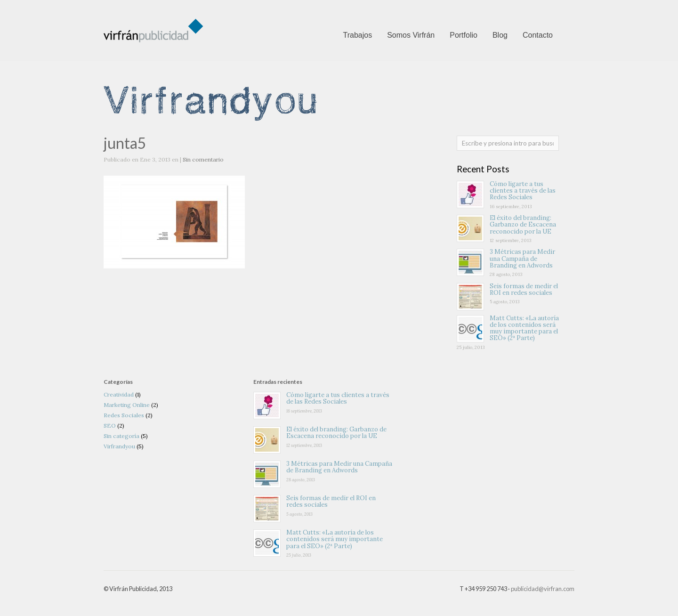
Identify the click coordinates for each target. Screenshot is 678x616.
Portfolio (464, 35)
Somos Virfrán (411, 35)
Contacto (538, 35)
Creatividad (119, 394)
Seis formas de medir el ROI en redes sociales (524, 289)
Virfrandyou (119, 446)
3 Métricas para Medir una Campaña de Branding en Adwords (522, 259)
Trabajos (357, 35)
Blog (500, 35)
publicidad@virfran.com (543, 589)
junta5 (125, 143)
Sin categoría (121, 436)
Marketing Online (127, 405)
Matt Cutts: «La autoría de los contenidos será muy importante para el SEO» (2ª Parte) (524, 328)
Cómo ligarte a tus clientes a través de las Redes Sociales (523, 191)
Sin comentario (203, 159)
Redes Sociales (124, 415)
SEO (110, 426)
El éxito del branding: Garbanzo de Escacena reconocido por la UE (523, 225)
